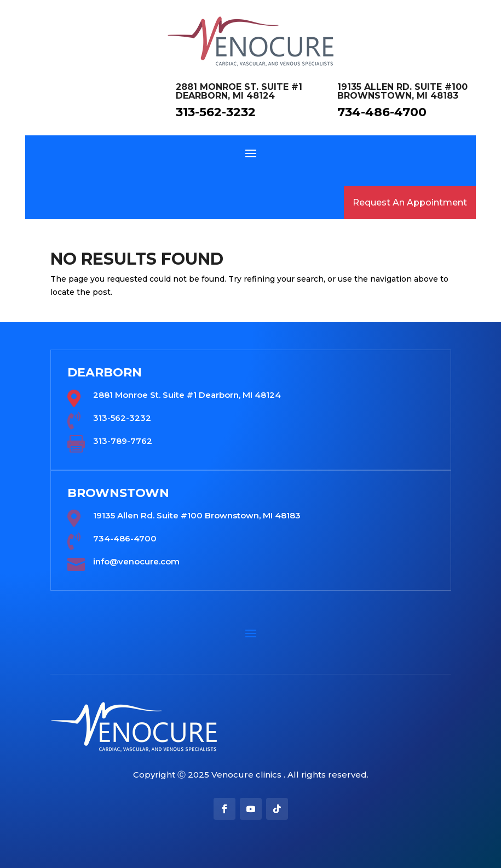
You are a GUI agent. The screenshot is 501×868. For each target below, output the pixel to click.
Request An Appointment (410, 202)
